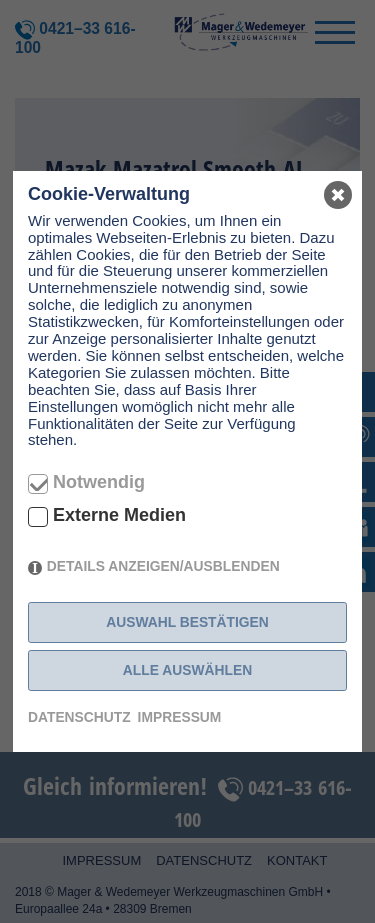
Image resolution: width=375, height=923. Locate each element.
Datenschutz (79, 717)
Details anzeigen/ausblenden (163, 566)
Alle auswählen (187, 670)
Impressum (180, 717)
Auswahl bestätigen (187, 622)
